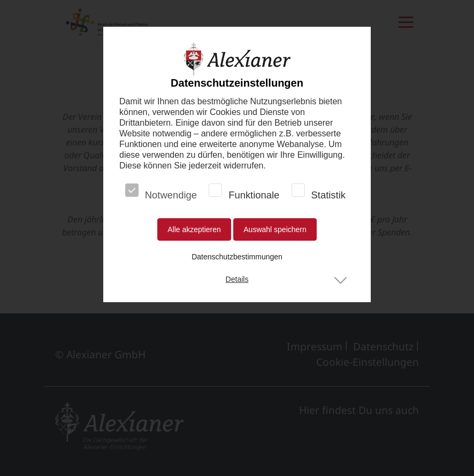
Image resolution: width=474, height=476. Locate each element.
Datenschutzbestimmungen (237, 257)
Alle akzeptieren (194, 229)
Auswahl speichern (275, 229)
